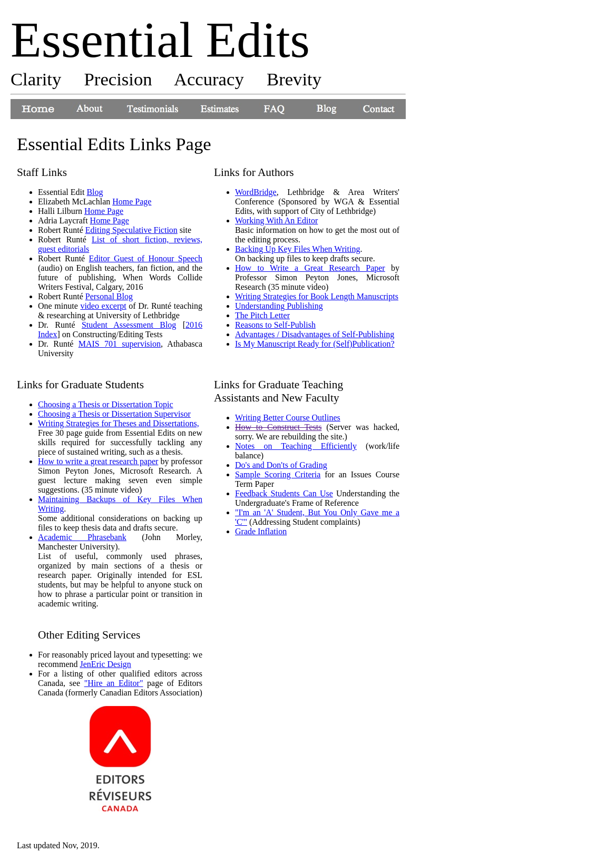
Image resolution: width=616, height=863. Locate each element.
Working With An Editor (276, 220)
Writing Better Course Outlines (288, 418)
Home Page (132, 202)
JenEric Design (106, 664)
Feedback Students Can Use (284, 493)
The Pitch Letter (262, 315)
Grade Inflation (261, 531)
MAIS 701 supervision (120, 344)
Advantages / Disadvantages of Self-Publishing (315, 334)
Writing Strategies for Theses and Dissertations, (119, 423)
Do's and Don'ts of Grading (281, 465)
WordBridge (256, 192)
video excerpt (103, 306)
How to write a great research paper (98, 461)
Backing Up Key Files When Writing (297, 249)
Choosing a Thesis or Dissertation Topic (106, 404)
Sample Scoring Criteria (278, 474)
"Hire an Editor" (114, 683)
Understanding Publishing (279, 306)
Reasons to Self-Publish (275, 325)
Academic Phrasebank (82, 537)
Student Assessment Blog (129, 325)
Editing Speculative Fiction (131, 230)
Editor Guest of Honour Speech (146, 258)
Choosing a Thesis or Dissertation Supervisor (114, 414)
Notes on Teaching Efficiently (296, 446)
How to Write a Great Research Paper (310, 268)
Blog (95, 192)
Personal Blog (109, 296)
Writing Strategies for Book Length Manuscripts (317, 296)
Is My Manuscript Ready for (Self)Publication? (315, 344)
